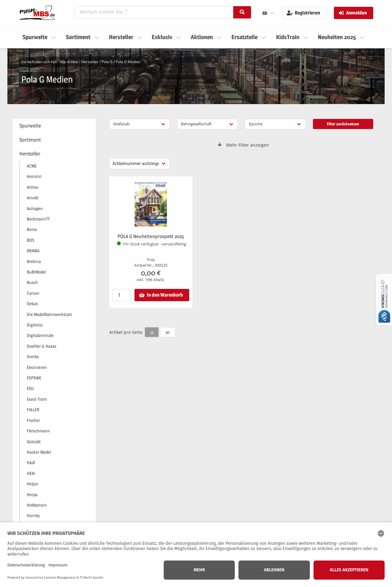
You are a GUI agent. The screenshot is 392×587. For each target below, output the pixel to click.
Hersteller (90, 62)
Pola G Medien (128, 62)
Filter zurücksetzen (343, 124)
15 (152, 332)
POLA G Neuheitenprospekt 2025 (151, 236)
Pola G (107, 62)
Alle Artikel (69, 62)
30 (168, 332)
